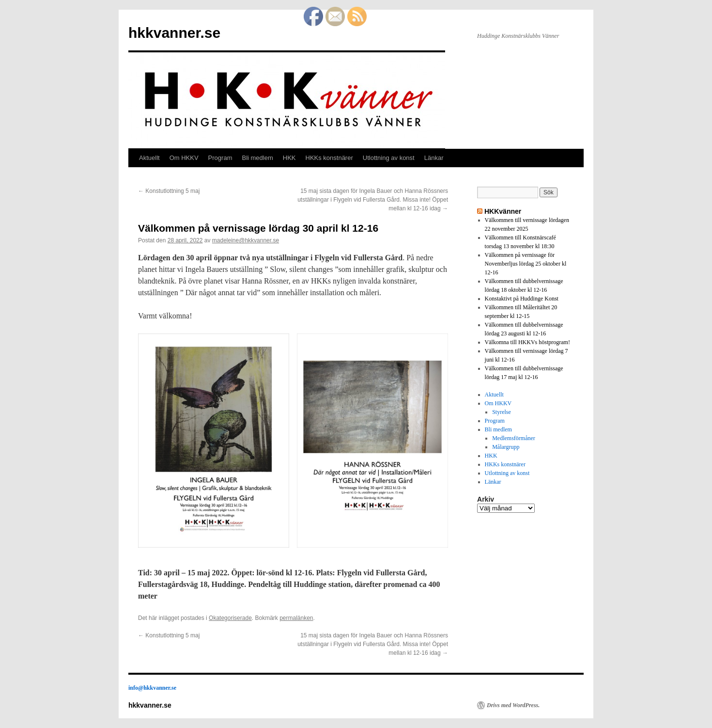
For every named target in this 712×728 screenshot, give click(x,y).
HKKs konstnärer (329, 158)
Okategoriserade (230, 618)
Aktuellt (149, 158)
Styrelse (502, 412)
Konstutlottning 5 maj (169, 191)
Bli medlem (257, 158)
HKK (289, 158)
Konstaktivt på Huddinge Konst (522, 299)
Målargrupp (506, 447)
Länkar (434, 158)
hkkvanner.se (174, 33)
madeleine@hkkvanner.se (246, 240)
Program (220, 158)
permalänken (296, 618)
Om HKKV (184, 158)
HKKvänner (503, 211)
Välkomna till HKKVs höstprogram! (527, 342)
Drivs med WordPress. (513, 705)
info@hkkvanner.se (152, 688)
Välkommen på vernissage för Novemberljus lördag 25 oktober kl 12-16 (526, 264)
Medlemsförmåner (514, 438)
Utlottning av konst (389, 158)
